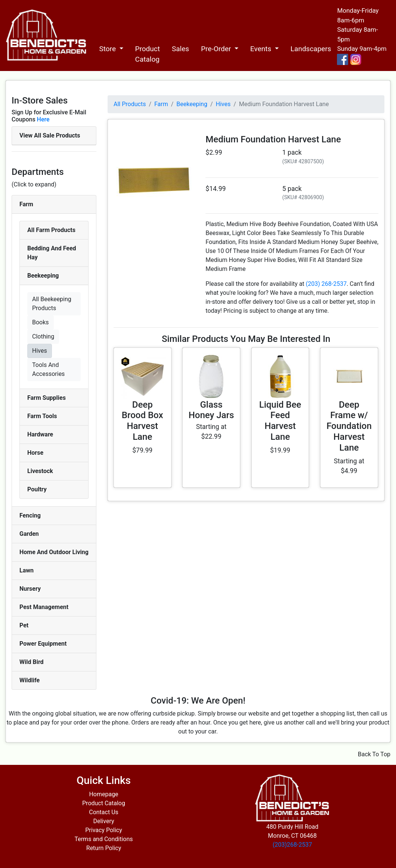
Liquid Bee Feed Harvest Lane (280, 421)
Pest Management (44, 607)
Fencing (30, 515)
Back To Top (374, 754)
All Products (130, 104)
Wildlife (30, 680)
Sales (180, 49)
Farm (26, 204)
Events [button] (262, 49)
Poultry (37, 489)
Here (43, 119)
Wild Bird (32, 662)
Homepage (103, 794)
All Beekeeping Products (52, 304)
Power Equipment (43, 644)
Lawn (27, 570)
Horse (35, 453)
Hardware (40, 434)
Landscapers (311, 49)
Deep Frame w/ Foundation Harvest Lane (349, 426)
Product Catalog (148, 54)
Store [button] (108, 49)
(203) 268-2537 (326, 284)
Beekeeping (43, 276)
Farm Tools (42, 416)
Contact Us (104, 812)
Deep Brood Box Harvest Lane (143, 421)
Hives (40, 351)
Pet (24, 625)
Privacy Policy (104, 830)
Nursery (30, 589)
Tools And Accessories (48, 369)
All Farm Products (51, 230)
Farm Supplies (47, 398)
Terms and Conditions (103, 839)
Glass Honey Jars (211, 410)
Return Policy (104, 848)
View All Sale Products (50, 135)
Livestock (40, 471)
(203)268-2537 (292, 845)
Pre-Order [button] (217, 49)
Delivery (103, 821)
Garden (29, 534)
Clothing (43, 336)
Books (41, 322)
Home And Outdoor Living (54, 552)
